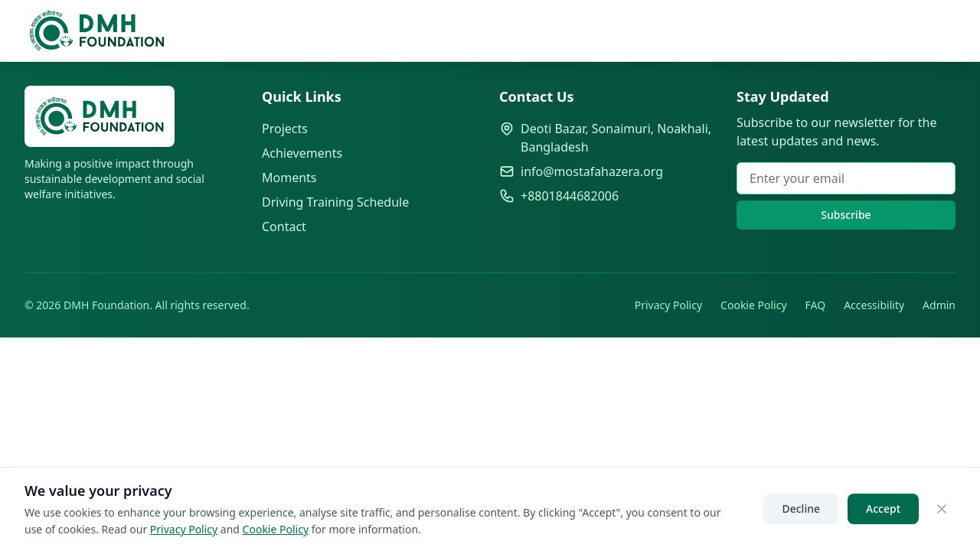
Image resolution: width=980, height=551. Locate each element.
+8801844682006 (570, 196)
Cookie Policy (753, 305)
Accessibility (874, 305)
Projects (285, 129)
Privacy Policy (668, 305)
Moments (289, 178)
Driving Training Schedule (335, 202)
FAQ (816, 305)
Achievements (302, 153)
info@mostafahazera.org (592, 171)
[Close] (942, 509)
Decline (801, 509)
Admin (939, 305)
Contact (284, 227)
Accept (883, 509)
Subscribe (846, 215)
